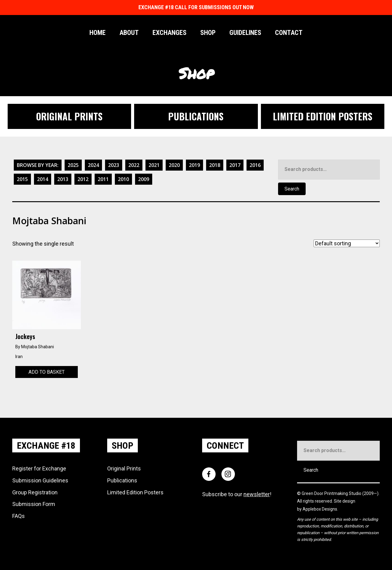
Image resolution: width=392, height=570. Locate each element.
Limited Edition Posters (135, 492)
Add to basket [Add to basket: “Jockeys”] (47, 372)
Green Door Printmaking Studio (332, 493)
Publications (122, 480)
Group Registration (35, 492)
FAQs (19, 516)
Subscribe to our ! (237, 494)
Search (292, 189)
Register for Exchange (39, 468)
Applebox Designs (320, 509)
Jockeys (25, 336)
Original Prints (124, 468)
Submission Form (34, 504)
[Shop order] (347, 243)
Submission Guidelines (40, 480)
